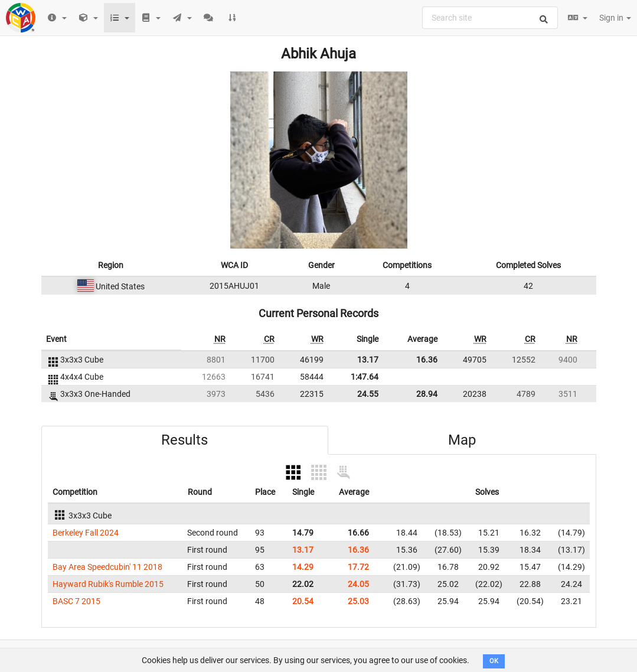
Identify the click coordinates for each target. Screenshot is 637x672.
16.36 (427, 360)
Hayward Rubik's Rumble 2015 (108, 584)
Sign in (615, 18)
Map (462, 440)
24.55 (368, 394)
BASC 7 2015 (76, 601)
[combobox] (490, 18)
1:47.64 (365, 377)
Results (184, 440)
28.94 (427, 394)
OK (494, 661)
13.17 (368, 360)
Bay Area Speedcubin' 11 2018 (107, 567)
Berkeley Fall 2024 (86, 533)
